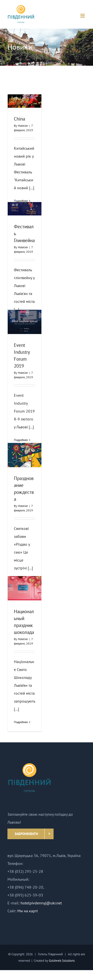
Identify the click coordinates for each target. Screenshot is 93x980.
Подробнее (21, 722)
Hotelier (23, 126)
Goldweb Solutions (62, 961)
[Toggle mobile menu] (83, 16)
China (19, 119)
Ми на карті (28, 911)
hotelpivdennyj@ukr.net (41, 903)
